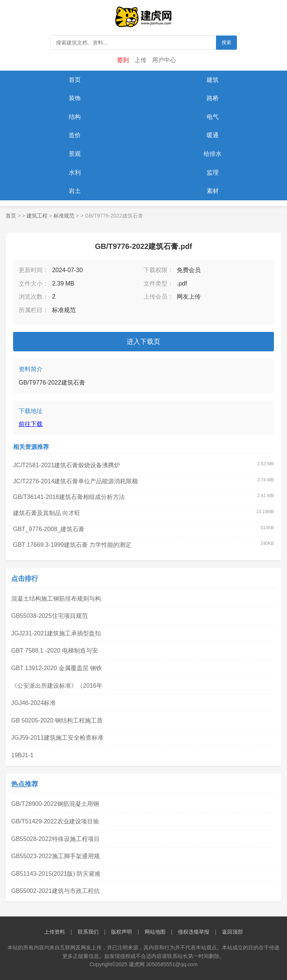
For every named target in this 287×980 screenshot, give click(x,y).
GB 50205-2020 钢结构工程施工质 (57, 720)
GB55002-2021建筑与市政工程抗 (55, 891)
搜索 (226, 42)
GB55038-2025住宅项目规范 (50, 616)
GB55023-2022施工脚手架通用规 (55, 856)
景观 (75, 154)
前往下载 (31, 424)
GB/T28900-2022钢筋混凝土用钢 (55, 804)
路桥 (213, 98)
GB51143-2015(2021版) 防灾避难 (56, 874)
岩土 (75, 191)
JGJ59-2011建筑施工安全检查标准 (57, 738)
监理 (213, 172)
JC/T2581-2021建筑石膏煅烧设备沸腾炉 (67, 465)
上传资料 (55, 932)
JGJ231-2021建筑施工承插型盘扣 (56, 633)
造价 (75, 135)
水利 (75, 172)
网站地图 (155, 932)
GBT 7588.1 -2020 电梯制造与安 (55, 651)
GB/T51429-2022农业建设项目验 (55, 821)
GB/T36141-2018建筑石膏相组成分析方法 (69, 497)
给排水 (213, 154)
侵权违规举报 (194, 932)
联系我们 (88, 932)
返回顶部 (232, 932)
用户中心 (164, 60)
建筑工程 (37, 216)
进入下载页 (143, 342)
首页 (75, 80)
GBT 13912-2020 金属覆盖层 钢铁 (57, 668)
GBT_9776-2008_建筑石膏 (49, 529)
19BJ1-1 (22, 755)
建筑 (213, 80)
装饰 (75, 98)
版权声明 (121, 932)
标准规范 (64, 216)
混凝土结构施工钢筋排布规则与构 (56, 599)
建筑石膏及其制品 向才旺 (47, 513)
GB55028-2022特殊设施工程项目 (55, 839)
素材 (213, 191)
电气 (213, 117)
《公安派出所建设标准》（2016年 (57, 686)
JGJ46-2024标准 (33, 703)
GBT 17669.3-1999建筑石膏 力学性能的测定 (72, 545)
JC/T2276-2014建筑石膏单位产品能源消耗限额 (75, 481)
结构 (75, 117)
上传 (141, 60)
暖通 (213, 135)
